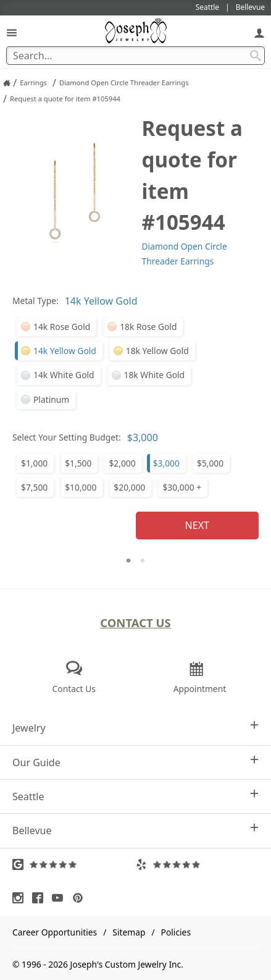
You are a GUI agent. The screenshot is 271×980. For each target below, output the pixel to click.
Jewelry (135, 728)
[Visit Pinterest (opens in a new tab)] (81, 898)
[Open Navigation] (12, 32)
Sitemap (129, 932)
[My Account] (259, 32)
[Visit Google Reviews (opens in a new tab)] (74, 864)
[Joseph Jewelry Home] (7, 83)
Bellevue (135, 830)
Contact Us (135, 623)
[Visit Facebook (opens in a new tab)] (41, 898)
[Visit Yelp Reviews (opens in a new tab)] (198, 864)
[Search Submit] (256, 56)
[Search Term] (135, 56)
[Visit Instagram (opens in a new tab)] (21, 898)
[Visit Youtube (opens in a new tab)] (60, 898)
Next (197, 525)
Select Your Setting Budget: (67, 437)
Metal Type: (35, 301)
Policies (176, 932)
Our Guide (135, 762)
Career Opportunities (55, 932)
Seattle (135, 796)
